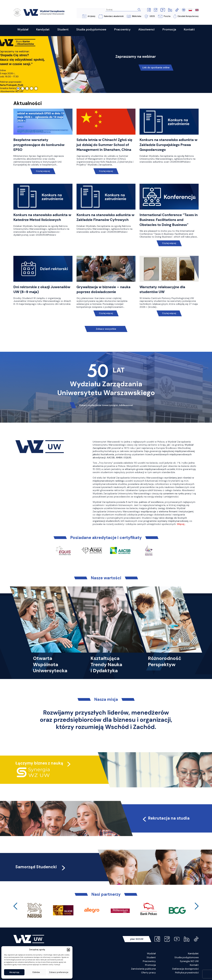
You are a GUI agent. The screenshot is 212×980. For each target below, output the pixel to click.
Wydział (151, 954)
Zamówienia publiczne (143, 969)
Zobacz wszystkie (106, 329)
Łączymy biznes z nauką (39, 763)
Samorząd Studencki (41, 867)
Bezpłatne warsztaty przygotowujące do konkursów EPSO (39, 145)
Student (151, 958)
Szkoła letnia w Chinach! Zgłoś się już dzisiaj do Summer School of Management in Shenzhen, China (105, 145)
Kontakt (194, 965)
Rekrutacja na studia (166, 818)
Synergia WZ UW (189, 961)
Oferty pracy (148, 973)
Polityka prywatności (187, 973)
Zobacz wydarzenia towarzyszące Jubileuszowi (106, 405)
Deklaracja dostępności (185, 969)
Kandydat (193, 954)
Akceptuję (14, 972)
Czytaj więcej (43, 171)
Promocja (150, 965)
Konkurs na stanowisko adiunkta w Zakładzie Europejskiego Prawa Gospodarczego (168, 145)
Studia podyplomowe (187, 958)
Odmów (36, 972)
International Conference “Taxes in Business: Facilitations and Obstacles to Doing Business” (169, 220)
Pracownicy (149, 961)
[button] (68, 950)
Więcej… (181, 524)
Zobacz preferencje (59, 972)
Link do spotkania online (156, 68)
